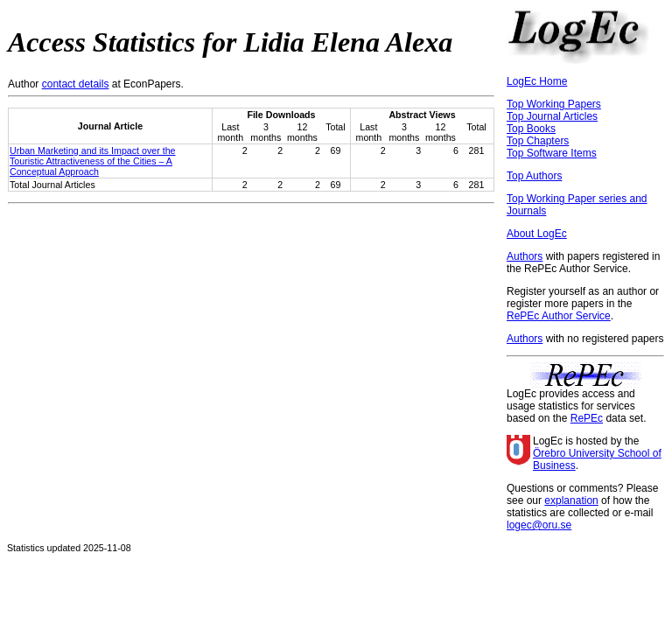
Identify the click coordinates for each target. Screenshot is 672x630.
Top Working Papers (554, 104)
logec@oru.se (539, 525)
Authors (525, 256)
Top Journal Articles (552, 116)
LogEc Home (537, 81)
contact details (76, 84)
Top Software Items (552, 153)
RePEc (587, 418)
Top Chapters (538, 141)
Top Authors (534, 176)
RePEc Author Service (559, 316)
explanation (571, 500)
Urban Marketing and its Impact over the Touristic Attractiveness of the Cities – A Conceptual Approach (93, 161)
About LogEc (537, 234)
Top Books (531, 129)
